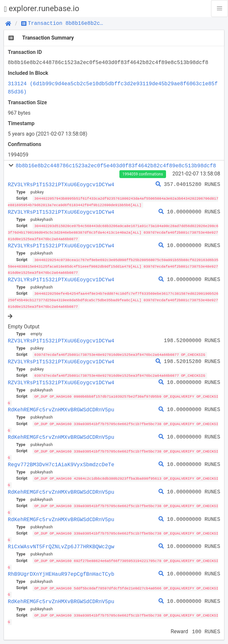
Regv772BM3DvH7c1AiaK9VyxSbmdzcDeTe (61, 461)
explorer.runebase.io (42, 9)
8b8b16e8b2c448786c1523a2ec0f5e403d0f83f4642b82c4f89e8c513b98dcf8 (116, 166)
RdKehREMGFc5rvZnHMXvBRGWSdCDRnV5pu (61, 407)
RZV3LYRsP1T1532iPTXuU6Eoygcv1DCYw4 (61, 185)
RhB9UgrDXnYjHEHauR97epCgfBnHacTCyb (61, 569)
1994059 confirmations (143, 174)
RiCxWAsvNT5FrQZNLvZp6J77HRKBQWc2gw (61, 542)
